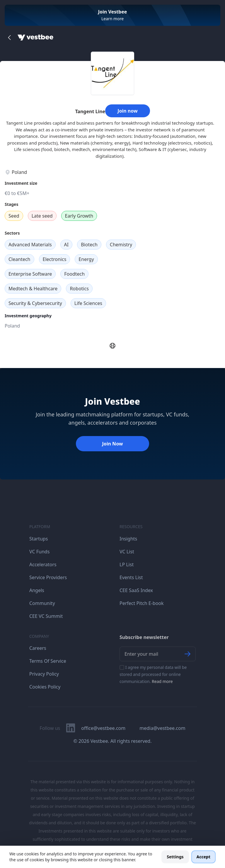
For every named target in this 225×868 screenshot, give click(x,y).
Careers (38, 648)
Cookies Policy (45, 687)
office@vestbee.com (103, 728)
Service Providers (48, 577)
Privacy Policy (44, 674)
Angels (37, 590)
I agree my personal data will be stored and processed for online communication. (153, 674)
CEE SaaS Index (136, 590)
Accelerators (43, 564)
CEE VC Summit (46, 616)
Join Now (112, 444)
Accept (203, 857)
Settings (175, 857)
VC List (127, 552)
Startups (39, 539)
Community (42, 603)
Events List (131, 577)
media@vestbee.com (162, 728)
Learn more (112, 19)
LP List (127, 564)
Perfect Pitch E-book (142, 603)
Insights (128, 539)
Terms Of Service (48, 661)
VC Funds (39, 552)
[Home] (35, 38)
